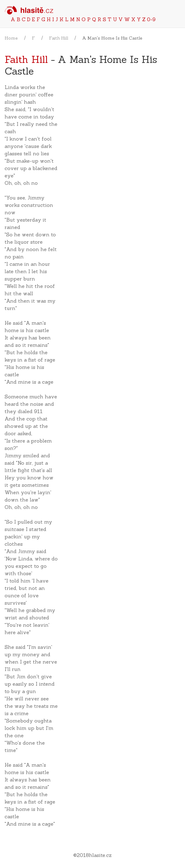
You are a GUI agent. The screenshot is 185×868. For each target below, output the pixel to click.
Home (11, 38)
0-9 (151, 19)
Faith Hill (59, 38)
